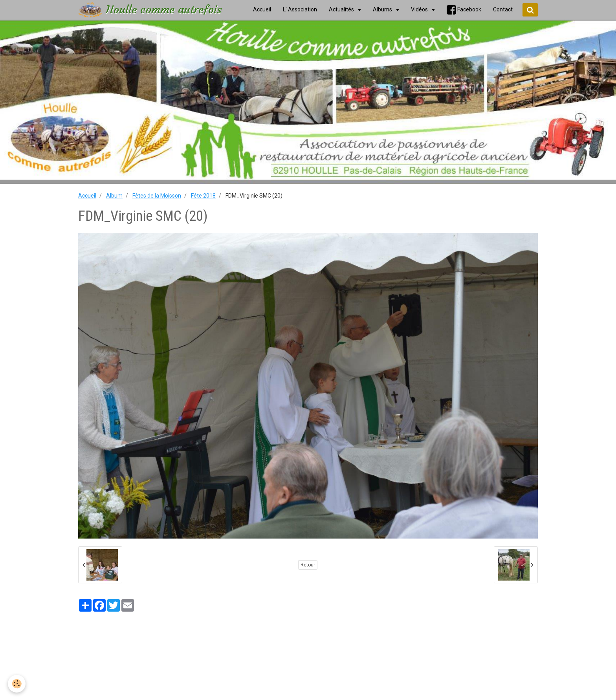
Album (114, 196)
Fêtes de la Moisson (157, 196)
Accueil (87, 196)
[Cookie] (17, 684)
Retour (308, 565)
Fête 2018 (203, 196)
